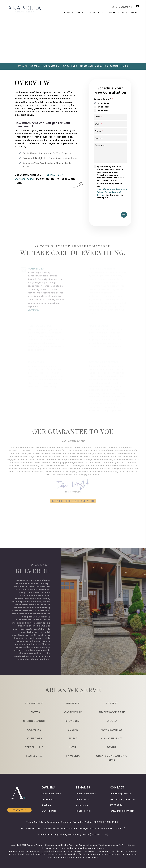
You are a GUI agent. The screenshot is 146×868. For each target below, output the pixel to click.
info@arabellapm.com (122, 811)
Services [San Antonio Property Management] (69, 13)
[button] (136, 7)
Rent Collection (70, 66)
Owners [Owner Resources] (80, 13)
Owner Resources (51, 794)
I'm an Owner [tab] (103, 103)
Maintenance (87, 66)
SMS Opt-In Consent (95, 848)
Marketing (34, 66)
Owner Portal (49, 811)
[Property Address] (64, 49)
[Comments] (110, 153)
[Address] (110, 138)
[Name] (110, 117)
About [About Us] (126, 13)
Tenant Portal (83, 811)
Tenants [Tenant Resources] (91, 13)
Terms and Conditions (71, 848)
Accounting (102, 66)
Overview (23, 66)
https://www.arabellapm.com (112, 189)
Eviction (114, 66)
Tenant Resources (86, 794)
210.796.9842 (121, 6)
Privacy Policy (104, 192)
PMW (121, 845)
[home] (24, 9)
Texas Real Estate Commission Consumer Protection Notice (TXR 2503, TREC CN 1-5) (73, 822)
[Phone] (110, 131)
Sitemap (131, 845)
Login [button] (134, 13)
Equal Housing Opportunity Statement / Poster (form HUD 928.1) (73, 835)
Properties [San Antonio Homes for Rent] (114, 13)
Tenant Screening (51, 66)
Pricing (124, 66)
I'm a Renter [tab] (103, 107)
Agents (102, 13)
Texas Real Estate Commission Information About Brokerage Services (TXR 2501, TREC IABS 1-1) (73, 828)
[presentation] (111, 205)
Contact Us (20, 793)
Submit (110, 49)
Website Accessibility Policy (84, 857)
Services (46, 805)
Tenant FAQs (83, 799)
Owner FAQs (48, 799)
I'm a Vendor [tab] (103, 111)
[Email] (110, 124)
